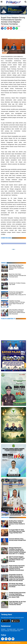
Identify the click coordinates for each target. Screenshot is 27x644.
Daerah (6, 15)
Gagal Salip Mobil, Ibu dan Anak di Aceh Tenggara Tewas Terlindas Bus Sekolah (17, 603)
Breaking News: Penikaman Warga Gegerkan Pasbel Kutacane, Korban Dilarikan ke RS (17, 523)
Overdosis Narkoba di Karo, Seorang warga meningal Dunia (17, 540)
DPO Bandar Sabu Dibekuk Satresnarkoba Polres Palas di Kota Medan (17, 585)
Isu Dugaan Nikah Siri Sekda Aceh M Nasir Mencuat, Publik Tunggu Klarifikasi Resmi (17, 531)
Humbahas (10, 15)
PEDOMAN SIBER (11, 629)
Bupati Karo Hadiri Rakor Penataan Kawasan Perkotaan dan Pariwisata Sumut (17, 275)
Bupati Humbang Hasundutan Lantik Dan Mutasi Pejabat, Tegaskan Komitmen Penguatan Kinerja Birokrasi (17, 568)
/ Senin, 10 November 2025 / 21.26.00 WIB (12, 26)
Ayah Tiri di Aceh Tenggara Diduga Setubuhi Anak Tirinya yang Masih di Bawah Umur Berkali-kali (17, 559)
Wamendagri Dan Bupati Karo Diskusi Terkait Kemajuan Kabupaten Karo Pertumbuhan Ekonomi (16, 267)
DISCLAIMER (20, 629)
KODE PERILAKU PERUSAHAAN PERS (11, 631)
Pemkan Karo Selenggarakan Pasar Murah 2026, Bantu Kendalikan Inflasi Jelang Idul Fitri (17, 293)
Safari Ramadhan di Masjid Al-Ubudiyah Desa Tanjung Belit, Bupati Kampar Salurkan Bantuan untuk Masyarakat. (17, 312)
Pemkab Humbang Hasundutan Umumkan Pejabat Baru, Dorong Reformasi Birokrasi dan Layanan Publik (17, 595)
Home (2, 15)
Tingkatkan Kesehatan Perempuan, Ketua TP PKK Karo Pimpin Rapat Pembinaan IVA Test (17, 303)
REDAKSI (3, 629)
